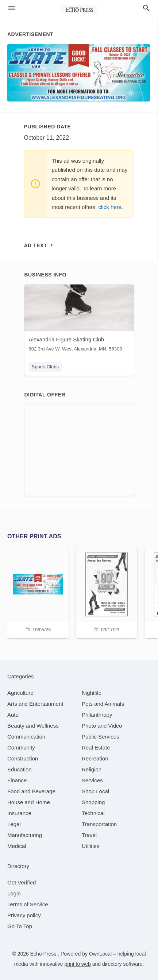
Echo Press (44, 954)
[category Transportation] (99, 824)
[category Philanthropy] (97, 715)
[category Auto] (13, 715)
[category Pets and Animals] (103, 704)
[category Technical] (93, 813)
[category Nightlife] (92, 693)
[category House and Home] (29, 802)
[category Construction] (23, 758)
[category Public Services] (101, 737)
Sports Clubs (45, 367)
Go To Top (20, 926)
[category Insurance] (19, 813)
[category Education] (20, 769)
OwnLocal (100, 954)
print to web (77, 964)
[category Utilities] (90, 846)
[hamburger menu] (12, 8)
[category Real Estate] (96, 747)
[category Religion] (92, 769)
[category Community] (21, 747)
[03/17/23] (107, 592)
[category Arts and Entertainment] (35, 704)
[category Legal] (14, 824)
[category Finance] (17, 780)
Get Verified (22, 882)
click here (110, 207)
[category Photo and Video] (102, 726)
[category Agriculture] (20, 693)
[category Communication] (26, 737)
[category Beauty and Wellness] (33, 726)
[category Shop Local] (95, 791)
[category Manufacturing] (25, 835)
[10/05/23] (38, 592)
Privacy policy (24, 915)
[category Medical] (17, 846)
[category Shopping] (93, 802)
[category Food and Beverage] (31, 791)
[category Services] (92, 780)
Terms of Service (28, 904)
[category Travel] (89, 835)
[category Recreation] (95, 758)
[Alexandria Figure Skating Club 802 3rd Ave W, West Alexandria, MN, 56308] (79, 320)
